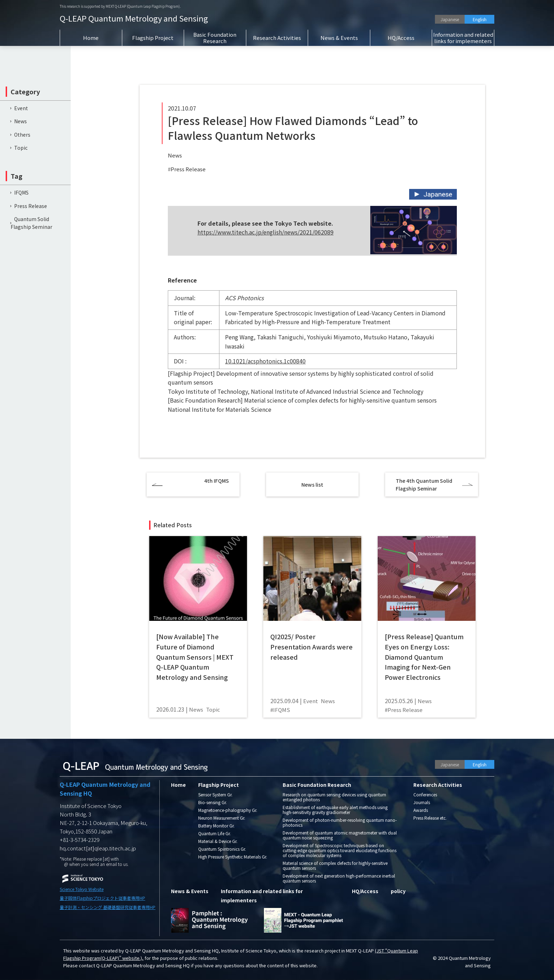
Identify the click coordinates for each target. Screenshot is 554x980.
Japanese (450, 19)
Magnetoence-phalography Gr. (228, 810)
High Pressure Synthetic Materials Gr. (233, 857)
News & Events (339, 38)
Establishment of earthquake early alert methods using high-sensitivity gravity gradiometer (335, 810)
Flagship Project (153, 38)
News (175, 155)
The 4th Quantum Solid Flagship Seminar (424, 485)
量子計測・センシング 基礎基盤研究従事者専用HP (108, 907)
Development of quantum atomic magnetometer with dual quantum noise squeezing (340, 835)
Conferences (425, 794)
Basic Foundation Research (215, 38)
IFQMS (21, 192)
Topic (21, 148)
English (480, 19)
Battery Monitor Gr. (216, 825)
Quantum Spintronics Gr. (222, 849)
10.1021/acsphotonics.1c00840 (265, 361)
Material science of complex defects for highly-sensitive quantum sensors (335, 865)
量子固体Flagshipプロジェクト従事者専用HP (102, 898)
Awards (421, 810)
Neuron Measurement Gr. (222, 818)
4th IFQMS (217, 481)
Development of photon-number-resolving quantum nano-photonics (340, 822)
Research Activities (277, 38)
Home (91, 38)
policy (398, 891)
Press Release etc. (430, 818)
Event (21, 108)
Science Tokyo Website (82, 889)
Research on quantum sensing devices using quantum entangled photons (334, 797)
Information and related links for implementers (463, 38)
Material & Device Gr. (218, 841)
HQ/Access (401, 38)
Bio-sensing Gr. (213, 802)
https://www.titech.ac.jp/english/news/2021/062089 (266, 232)
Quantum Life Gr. (214, 833)
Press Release (188, 169)
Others (22, 135)
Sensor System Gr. (215, 794)
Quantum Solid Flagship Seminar (31, 223)
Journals (422, 802)
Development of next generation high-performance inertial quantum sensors (339, 878)
